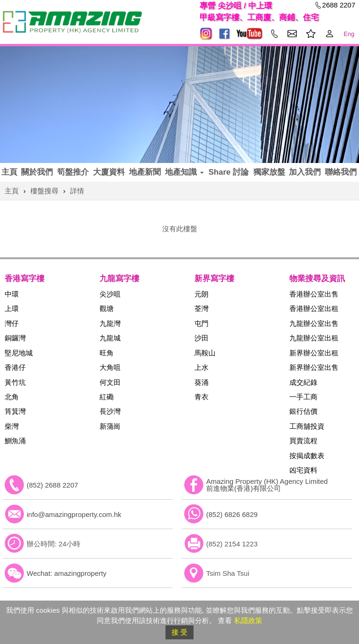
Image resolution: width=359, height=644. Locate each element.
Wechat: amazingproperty (67, 573)
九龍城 (110, 338)
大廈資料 (109, 172)
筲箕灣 (15, 411)
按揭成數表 (307, 456)
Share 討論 (229, 172)
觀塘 (107, 308)
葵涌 (201, 382)
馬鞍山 (205, 353)
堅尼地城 (19, 353)
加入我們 (305, 172)
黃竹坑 (15, 382)
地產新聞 (145, 172)
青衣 (201, 397)
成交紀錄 (303, 382)
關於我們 (37, 172)
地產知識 (184, 172)
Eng (349, 34)
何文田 (110, 382)
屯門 (201, 323)
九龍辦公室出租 (314, 338)
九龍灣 (110, 323)
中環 (12, 294)
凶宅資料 (303, 470)
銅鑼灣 (15, 338)
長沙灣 (110, 411)
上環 (12, 308)
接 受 (179, 632)
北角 (12, 397)
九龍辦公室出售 (314, 323)
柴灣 (12, 426)
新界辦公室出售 (314, 367)
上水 (201, 367)
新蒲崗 (110, 426)
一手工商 (303, 397)
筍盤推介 (73, 172)
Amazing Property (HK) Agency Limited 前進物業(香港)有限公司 (267, 485)
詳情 (77, 191)
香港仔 (15, 367)
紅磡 (107, 397)
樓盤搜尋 (44, 191)
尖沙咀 (110, 294)
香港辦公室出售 (314, 294)
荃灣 (201, 308)
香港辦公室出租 (314, 308)
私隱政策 (248, 620)
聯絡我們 (341, 172)
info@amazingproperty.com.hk (74, 514)
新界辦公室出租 (314, 353)
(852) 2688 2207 (52, 485)
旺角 (107, 353)
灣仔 (12, 323)
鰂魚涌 (15, 441)
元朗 (201, 294)
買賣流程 (303, 441)
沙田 (201, 338)
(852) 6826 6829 (232, 514)
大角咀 (110, 367)
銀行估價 (303, 411)
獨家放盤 (269, 172)
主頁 (9, 172)
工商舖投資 (307, 426)
